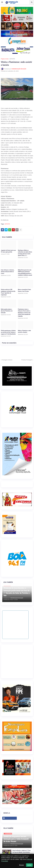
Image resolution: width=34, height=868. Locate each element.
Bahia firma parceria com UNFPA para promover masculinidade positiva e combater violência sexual (25, 273)
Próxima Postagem (27, 360)
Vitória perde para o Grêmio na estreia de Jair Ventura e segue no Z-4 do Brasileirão (8, 332)
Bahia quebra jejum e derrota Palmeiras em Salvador (7, 311)
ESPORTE (12, 59)
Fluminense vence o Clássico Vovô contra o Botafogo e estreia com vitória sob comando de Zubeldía (24, 313)
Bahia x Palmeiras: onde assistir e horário (24, 331)
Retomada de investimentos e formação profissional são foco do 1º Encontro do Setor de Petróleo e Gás (17, 592)
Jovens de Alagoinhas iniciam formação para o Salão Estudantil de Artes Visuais (16, 839)
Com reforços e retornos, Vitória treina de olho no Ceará (8, 272)
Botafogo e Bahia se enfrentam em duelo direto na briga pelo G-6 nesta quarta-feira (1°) (25, 253)
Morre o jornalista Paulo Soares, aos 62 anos (24, 290)
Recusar (22, 865)
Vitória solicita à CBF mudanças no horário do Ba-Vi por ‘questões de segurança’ (8, 292)
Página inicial (5, 59)
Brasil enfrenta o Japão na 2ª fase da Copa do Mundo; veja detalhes (22, 851)
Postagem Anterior (7, 360)
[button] (2, 2)
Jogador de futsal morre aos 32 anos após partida (8, 251)
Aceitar (29, 865)
